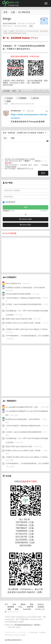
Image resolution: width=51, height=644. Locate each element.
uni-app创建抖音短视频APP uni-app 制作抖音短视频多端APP (27, 413)
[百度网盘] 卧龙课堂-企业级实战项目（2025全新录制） (26, 288)
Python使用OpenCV (13, 284)
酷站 (17, 609)
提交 (43, 173)
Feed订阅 (27, 609)
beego (9, 98)
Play (20, 607)
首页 (5, 12)
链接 (8, 101)
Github (41, 604)
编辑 (5, 138)
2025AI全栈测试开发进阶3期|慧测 (18, 294)
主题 (13, 12)
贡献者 (23, 604)
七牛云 (18, 627)
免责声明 (30, 607)
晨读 (32, 604)
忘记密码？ (44, 211)
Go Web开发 (24, 12)
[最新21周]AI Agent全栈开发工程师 (19, 319)
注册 (13, 211)
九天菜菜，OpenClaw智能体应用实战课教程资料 (24, 304)
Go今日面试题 (11, 233)
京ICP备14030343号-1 (13, 640)
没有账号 (40, 133)
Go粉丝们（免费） (35, 592)
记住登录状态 (9, 202)
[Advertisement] (22, 255)
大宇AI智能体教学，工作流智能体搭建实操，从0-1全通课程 (27, 336)
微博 (14, 91)
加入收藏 (6, 91)
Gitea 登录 (25, 225)
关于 (6, 604)
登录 (25, 133)
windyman (16, 111)
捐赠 (9, 609)
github (35, 98)
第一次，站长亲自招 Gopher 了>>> (20, 38)
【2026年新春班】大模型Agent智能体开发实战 (23, 298)
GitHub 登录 (25, 219)
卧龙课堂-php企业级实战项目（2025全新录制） (23, 419)
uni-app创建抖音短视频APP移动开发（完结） (22, 407)
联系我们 (41, 607)
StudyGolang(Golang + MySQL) (27, 625)
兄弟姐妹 (22, 98)
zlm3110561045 (9, 24)
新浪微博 (11, 607)
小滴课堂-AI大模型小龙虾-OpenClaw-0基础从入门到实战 (26, 329)
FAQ (14, 604)
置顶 (31, 26)
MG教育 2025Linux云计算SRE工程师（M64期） (24, 323)
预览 (13, 138)
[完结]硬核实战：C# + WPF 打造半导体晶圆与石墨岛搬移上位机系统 (27, 313)
